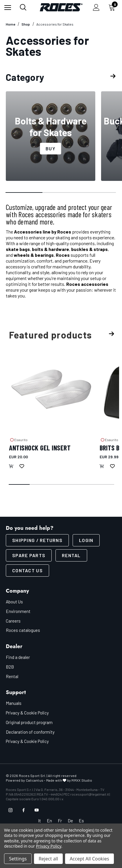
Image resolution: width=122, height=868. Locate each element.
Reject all (48, 859)
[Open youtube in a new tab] (37, 810)
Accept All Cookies (89, 859)
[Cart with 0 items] (113, 7)
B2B (10, 667)
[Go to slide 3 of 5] (62, 485)
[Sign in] (96, 7)
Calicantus (35, 780)
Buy (51, 148)
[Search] (23, 7)
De (70, 820)
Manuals (14, 703)
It (40, 820)
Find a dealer (18, 657)
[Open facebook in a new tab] (24, 810)
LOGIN (86, 540)
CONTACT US (27, 570)
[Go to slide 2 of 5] (41, 485)
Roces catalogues (23, 630)
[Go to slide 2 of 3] (61, 193)
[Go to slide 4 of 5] (83, 485)
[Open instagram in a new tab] (10, 810)
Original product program (29, 722)
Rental (71, 555)
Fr (60, 820)
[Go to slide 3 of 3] (98, 193)
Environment (18, 611)
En (49, 820)
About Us (14, 602)
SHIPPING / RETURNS (37, 540)
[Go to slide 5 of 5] (104, 485)
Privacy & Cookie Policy (27, 713)
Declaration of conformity (30, 732)
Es (81, 820)
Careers (13, 621)
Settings (18, 859)
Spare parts (29, 555)
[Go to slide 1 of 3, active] (24, 193)
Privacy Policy (49, 846)
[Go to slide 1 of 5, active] (20, 485)
